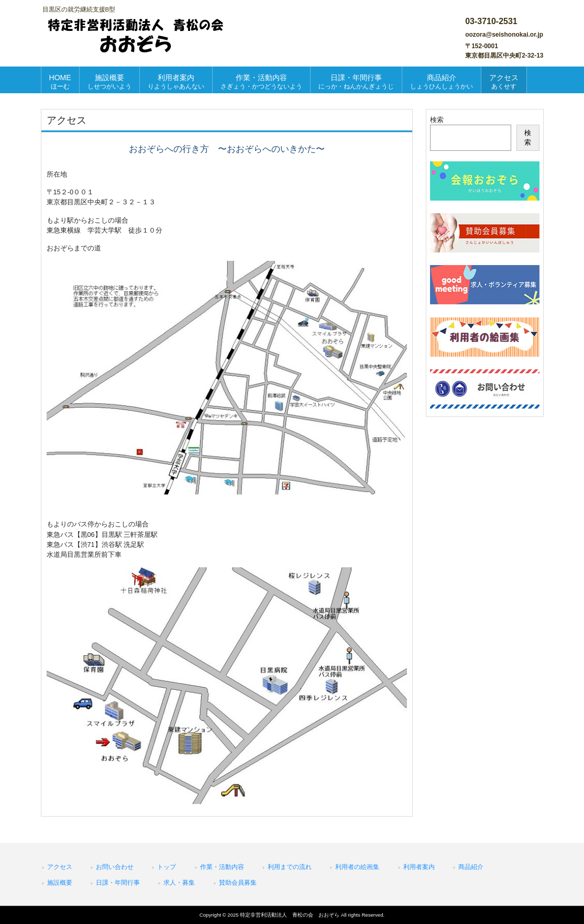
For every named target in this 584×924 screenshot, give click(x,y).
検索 (437, 120)
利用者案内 (419, 867)
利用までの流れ (290, 867)
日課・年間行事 (118, 883)
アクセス (60, 867)
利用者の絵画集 (357, 867)
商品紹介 (471, 867)
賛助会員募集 (238, 883)
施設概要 (60, 883)
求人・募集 (179, 883)
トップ (167, 867)
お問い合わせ (115, 867)
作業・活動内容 (222, 867)
